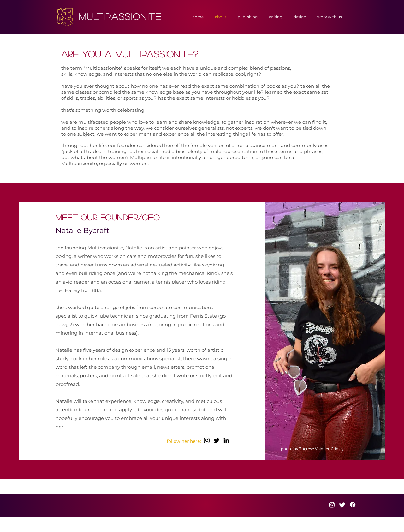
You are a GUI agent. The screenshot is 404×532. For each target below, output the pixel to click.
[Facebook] (353, 505)
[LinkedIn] (226, 440)
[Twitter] (217, 440)
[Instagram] (207, 440)
